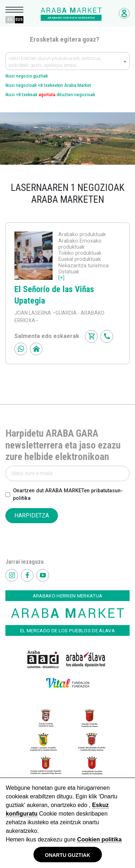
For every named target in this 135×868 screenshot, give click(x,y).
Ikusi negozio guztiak (27, 76)
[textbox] (67, 63)
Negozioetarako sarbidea (124, 13)
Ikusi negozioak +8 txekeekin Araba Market (48, 85)
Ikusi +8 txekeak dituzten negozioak (50, 95)
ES (10, 20)
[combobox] (67, 61)
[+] (61, 278)
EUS (19, 20)
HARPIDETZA (32, 515)
